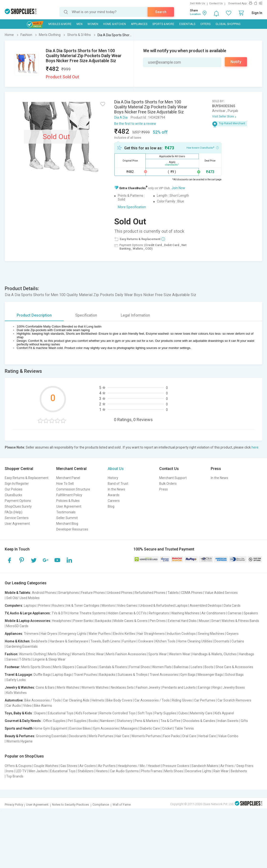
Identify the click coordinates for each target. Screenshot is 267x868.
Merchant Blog (67, 524)
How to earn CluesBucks (203, 147)
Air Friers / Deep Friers (237, 766)
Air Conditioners (213, 613)
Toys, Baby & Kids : (19, 713)
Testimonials (66, 512)
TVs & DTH (59, 613)
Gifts (244, 721)
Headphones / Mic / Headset (139, 766)
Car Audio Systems (124, 771)
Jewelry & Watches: (20, 687)
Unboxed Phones (120, 593)
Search (161, 12)
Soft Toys (145, 713)
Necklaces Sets (122, 687)
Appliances (139, 24)
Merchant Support (173, 478)
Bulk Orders (168, 484)
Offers (205, 24)
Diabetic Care (150, 728)
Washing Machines (185, 613)
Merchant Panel (68, 478)
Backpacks (103, 621)
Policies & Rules (68, 501)
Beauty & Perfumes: (20, 736)
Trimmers (31, 634)
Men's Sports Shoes (36, 667)
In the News (116, 489)
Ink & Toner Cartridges (83, 606)
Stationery (125, 721)
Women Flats (162, 667)
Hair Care (122, 736)
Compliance (101, 805)
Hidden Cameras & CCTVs (127, 613)
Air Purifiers (107, 766)
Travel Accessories (164, 675)
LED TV (21, 771)
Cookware (146, 641)
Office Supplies (54, 721)
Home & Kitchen (115, 24)
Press (164, 489)
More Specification (132, 207)
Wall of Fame (122, 805)
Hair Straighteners (151, 634)
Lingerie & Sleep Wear (49, 659)
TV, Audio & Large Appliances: (28, 613)
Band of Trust (118, 484)
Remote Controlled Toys (118, 713)
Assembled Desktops (206, 606)
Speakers (251, 613)
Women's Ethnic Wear (88, 654)
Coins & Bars (45, 687)
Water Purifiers (100, 634)
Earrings (204, 687)
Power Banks (83, 621)
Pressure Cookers (176, 766)
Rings (217, 687)
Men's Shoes (174, 771)
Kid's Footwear (86, 713)
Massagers (129, 728)
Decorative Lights (198, 771)
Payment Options (18, 501)
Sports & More (163, 24)
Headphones (62, 621)
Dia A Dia (121, 117)
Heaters (102, 771)
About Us (116, 469)
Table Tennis (184, 728)
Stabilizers (86, 771)
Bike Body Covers (119, 700)
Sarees (12, 659)
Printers (44, 606)
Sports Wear (158, 654)
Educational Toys (61, 713)
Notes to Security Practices (70, 805)
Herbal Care (207, 736)
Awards (114, 495)
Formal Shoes (140, 667)
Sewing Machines (211, 634)
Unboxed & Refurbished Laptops (163, 606)
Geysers (233, 634)
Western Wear (180, 654)
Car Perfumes (205, 700)
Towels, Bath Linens (105, 641)
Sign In (257, 13)
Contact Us (216, 3)
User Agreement (17, 524)
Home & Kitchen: (18, 641)
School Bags (234, 675)
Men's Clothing (59, 654)
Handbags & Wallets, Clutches (215, 654)
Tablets (173, 593)
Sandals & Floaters (113, 667)
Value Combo (228, 736)
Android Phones (44, 593)
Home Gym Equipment (50, 728)
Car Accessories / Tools (152, 700)
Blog (111, 506)
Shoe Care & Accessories (234, 667)
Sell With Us (198, 3)
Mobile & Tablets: (18, 593)
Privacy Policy (14, 805)
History (113, 478)
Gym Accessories (106, 728)
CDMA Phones (192, 593)
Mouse (204, 621)
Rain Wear (221, 771)
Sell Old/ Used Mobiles (23, 598)
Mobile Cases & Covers (131, 621)
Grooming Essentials (51, 736)
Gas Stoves (69, 766)
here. (255, 447)
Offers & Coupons (18, 766)
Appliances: (14, 634)
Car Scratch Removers (234, 700)
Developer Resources (72, 529)
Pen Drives (158, 621)
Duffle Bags (42, 675)
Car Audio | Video (19, 706)
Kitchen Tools (165, 641)
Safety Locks (16, 680)
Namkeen (107, 721)
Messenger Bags (210, 675)
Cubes (183, 713)
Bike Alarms (43, 706)
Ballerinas (181, 667)
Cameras (235, 613)
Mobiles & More (60, 24)
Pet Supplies (77, 721)
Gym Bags (188, 675)
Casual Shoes (87, 667)
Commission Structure (73, 489)
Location (195, 14)
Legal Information (135, 315)
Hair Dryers (49, 634)
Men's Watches (68, 687)
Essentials (187, 24)
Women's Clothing (32, 654)
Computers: (14, 606)
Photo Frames (151, 771)
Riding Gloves (182, 700)
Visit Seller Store (223, 116)
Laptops (30, 606)
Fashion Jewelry (148, 687)
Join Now (178, 188)
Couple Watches (46, 766)
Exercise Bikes (80, 728)
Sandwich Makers (205, 766)
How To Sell (65, 484)
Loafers (197, 667)
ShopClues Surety (18, 506)
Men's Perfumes (101, 736)
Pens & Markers (146, 721)
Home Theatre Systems (88, 613)
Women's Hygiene (19, 741)
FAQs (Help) (14, 512)
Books (93, 721)
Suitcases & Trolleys (133, 675)
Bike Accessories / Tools (43, 700)
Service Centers (17, 518)
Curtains (238, 641)
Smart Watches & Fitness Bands (235, 621)
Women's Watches (95, 687)
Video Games (127, 606)
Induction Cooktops (181, 634)
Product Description (34, 315)
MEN (80, 24)
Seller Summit (67, 518)
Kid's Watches (16, 693)
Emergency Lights (73, 634)
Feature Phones (93, 593)
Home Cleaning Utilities (195, 641)
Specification (86, 315)
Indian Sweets (228, 721)
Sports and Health (19, 728)
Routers (58, 606)
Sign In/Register (17, 484)
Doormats (222, 641)
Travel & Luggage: (19, 675)
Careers (114, 501)
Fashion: (12, 654)
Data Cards (232, 606)
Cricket (167, 728)
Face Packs (172, 736)
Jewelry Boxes (234, 687)
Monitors (108, 606)
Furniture (129, 641)
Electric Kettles (124, 634)
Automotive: (14, 700)
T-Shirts (25, 659)
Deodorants (78, 736)
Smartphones (69, 593)
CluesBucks (13, 495)
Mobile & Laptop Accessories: (28, 621)
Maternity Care (201, 713)
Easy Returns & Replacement (27, 478)
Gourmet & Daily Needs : (24, 721)
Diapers (40, 713)
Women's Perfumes (146, 736)
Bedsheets (39, 641)
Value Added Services (221, 593)
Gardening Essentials (22, 646)
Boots (209, 667)
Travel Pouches (85, 675)
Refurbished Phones (150, 593)
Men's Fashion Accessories (126, 654)
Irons (10, 771)
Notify (236, 62)
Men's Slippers (64, 667)
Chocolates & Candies (199, 721)
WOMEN (93, 24)
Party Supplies (165, 713)
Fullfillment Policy (69, 495)
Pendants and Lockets (179, 687)
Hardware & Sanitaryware (69, 641)
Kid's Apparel (224, 713)
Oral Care (189, 736)
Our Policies (14, 489)
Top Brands (15, 776)
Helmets (98, 700)
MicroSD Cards (17, 626)
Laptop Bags (62, 675)
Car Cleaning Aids (76, 700)
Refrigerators (159, 613)
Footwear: (13, 667)
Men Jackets (38, 771)
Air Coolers (88, 766)
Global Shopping (228, 24)
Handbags (246, 654)
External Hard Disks (182, 621)
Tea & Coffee (170, 721)
